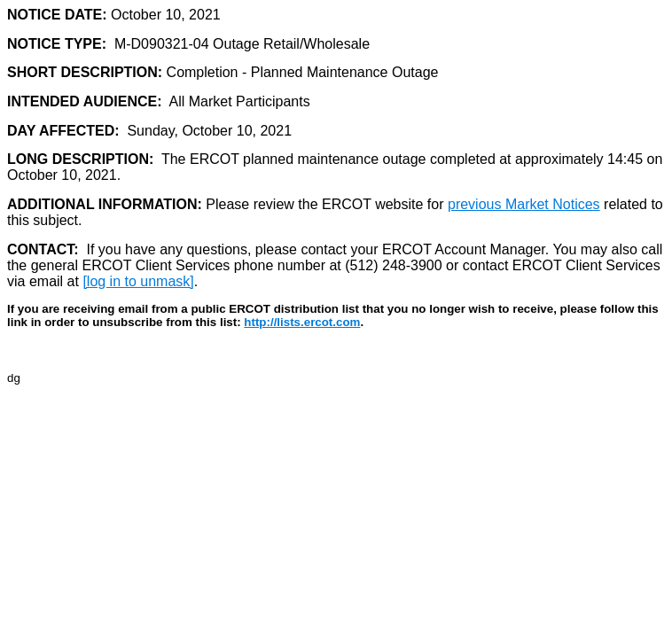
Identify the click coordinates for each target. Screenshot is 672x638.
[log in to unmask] (138, 281)
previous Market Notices (524, 204)
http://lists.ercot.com (302, 322)
